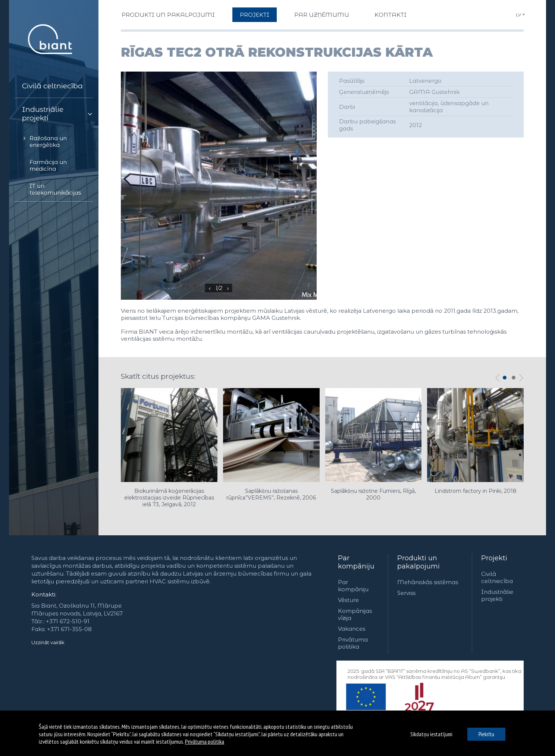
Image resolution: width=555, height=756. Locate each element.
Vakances (352, 629)
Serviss (406, 593)
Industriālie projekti (43, 114)
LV (518, 15)
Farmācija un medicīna (48, 165)
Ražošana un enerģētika (48, 141)
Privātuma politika (353, 643)
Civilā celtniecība (52, 86)
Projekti (494, 558)
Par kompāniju (356, 562)
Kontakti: (44, 594)
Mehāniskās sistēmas (428, 582)
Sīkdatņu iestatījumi (431, 734)
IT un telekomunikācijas (55, 189)
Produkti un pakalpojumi (418, 562)
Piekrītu (486, 734)
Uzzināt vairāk (48, 642)
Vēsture (348, 600)
